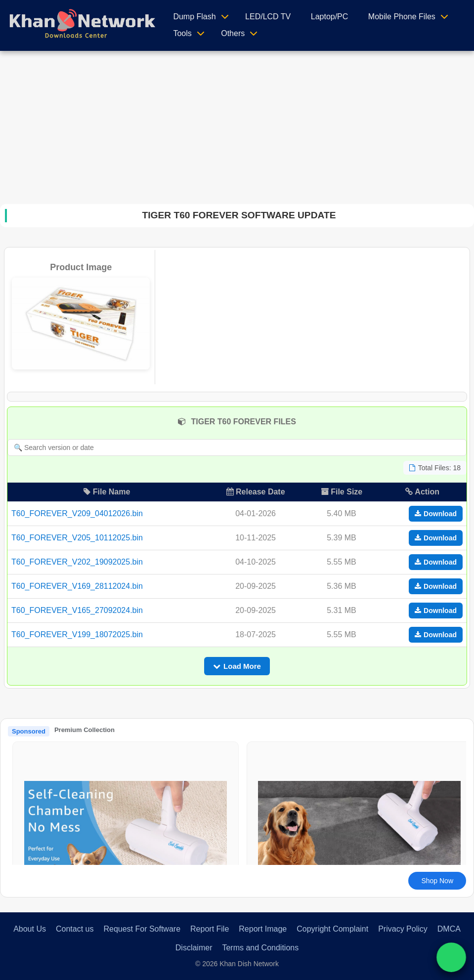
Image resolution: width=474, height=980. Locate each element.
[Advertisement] (237, 125)
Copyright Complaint (332, 929)
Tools (182, 33)
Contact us (75, 929)
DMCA (449, 929)
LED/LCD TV (268, 17)
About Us (30, 929)
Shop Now (437, 881)
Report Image (263, 929)
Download (436, 514)
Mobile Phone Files (402, 17)
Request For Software (142, 929)
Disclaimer (194, 948)
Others (233, 33)
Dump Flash (194, 17)
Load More (237, 666)
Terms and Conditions (260, 948)
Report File (210, 929)
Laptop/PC (330, 17)
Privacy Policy (403, 929)
